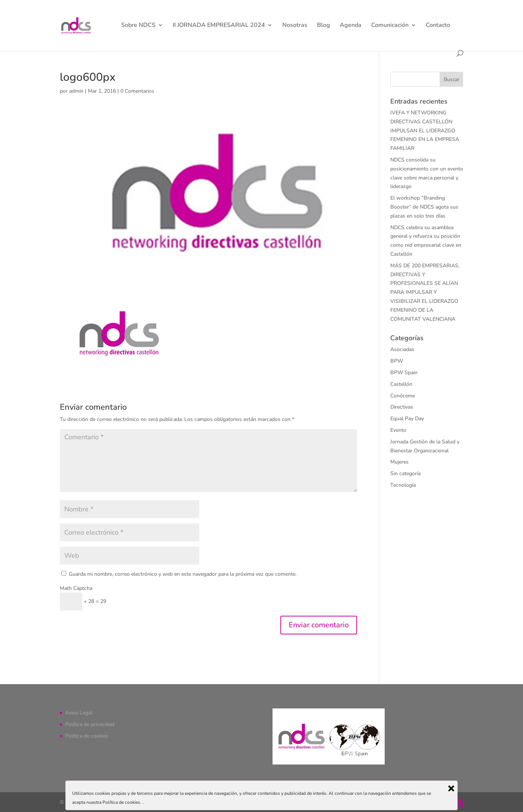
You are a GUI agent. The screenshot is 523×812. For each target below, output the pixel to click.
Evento (398, 430)
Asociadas (402, 349)
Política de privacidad (90, 724)
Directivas (402, 407)
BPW (397, 361)
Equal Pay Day (407, 419)
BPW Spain (404, 373)
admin (76, 91)
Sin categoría (405, 473)
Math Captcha (76, 588)
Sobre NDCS (138, 26)
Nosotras (295, 26)
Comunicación (390, 26)
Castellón (401, 384)
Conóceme (403, 396)
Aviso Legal (79, 713)
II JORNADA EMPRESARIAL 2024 (219, 26)
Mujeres (399, 462)
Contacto (438, 26)
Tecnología (403, 485)
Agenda (351, 26)
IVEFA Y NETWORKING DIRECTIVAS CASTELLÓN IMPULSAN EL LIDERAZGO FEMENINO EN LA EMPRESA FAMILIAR (425, 130)
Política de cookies (87, 736)
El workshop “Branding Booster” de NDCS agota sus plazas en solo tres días (424, 207)
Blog (324, 26)
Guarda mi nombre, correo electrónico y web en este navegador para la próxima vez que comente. (183, 574)
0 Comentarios (137, 91)
